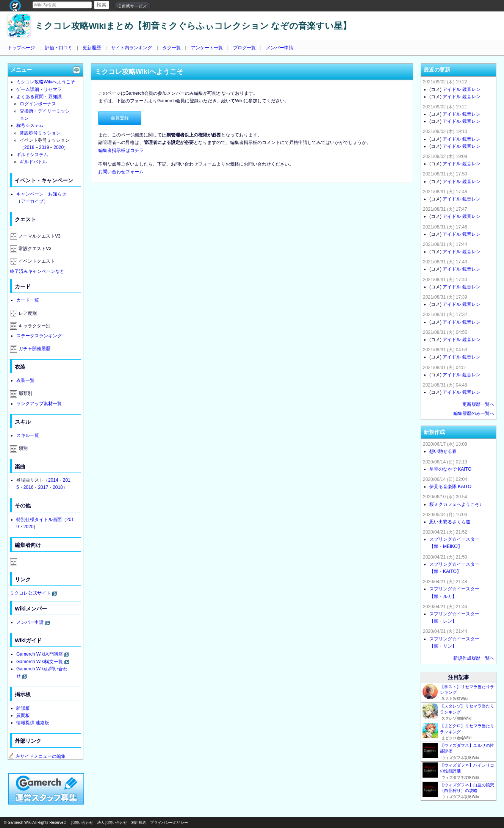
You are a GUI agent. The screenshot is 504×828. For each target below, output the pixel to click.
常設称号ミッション (40, 133)
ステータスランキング (39, 336)
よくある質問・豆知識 (39, 97)
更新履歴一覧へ (478, 404)
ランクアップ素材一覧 (39, 404)
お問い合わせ (82, 823)
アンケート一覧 (207, 48)
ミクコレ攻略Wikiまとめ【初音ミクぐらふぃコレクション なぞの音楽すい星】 (193, 26)
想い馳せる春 (443, 451)
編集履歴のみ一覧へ (474, 413)
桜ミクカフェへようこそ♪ (455, 504)
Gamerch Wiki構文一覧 (40, 662)
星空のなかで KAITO (450, 469)
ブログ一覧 (244, 48)
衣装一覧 (25, 380)
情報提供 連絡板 (33, 723)
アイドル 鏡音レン (461, 89)
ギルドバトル (33, 162)
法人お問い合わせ (112, 823)
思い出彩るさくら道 (450, 522)
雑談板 (23, 708)
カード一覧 (28, 300)
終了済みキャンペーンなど (37, 271)
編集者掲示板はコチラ (121, 150)
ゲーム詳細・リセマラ (39, 89)
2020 (59, 147)
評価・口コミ (59, 48)
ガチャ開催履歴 (34, 349)
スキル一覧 (28, 435)
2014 (53, 480)
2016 (29, 487)
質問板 (23, 715)
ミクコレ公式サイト (30, 593)
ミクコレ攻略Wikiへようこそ (46, 82)
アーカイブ (32, 201)
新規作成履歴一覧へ (474, 658)
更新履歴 (92, 48)
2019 (44, 147)
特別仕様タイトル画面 (39, 520)
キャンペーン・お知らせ (41, 194)
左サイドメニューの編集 (37, 756)
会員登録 (120, 118)
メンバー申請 (280, 48)
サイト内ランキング (131, 48)
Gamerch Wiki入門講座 (40, 654)
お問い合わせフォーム (121, 172)
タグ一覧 (172, 48)
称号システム (30, 125)
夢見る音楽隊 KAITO (450, 487)
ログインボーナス (38, 104)
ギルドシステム (32, 155)
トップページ (21, 48)
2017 (43, 487)
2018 (29, 147)
